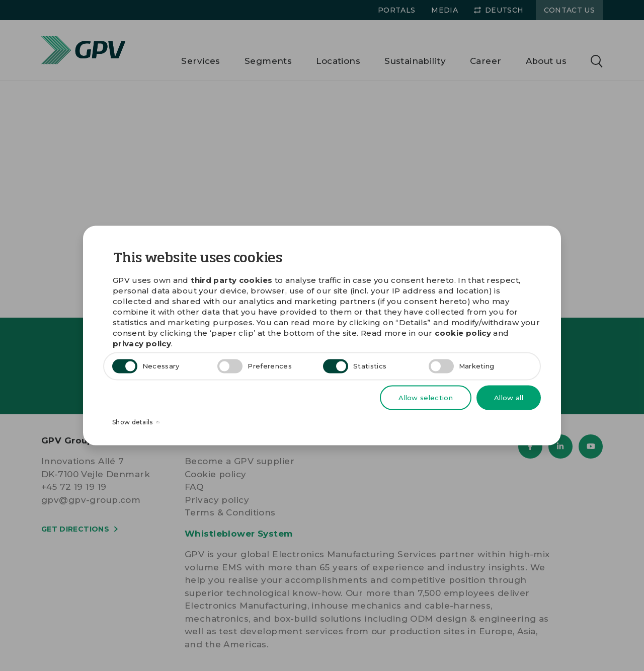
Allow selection (426, 397)
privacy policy (142, 343)
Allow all (509, 397)
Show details (136, 423)
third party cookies (231, 280)
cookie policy (463, 332)
